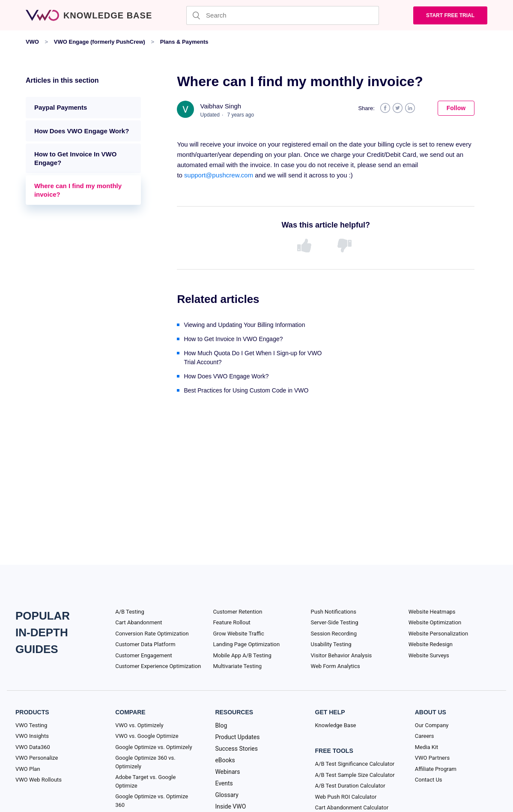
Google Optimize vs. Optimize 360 (152, 801)
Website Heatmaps (432, 612)
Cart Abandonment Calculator (352, 808)
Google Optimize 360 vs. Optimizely (145, 762)
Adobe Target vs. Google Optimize (145, 781)
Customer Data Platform (145, 644)
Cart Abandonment (139, 622)
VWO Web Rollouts (39, 780)
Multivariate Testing (237, 666)
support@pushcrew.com (219, 175)
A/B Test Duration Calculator (350, 786)
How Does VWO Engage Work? (82, 131)
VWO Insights (32, 736)
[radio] (306, 246)
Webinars (227, 772)
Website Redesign (431, 644)
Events (224, 783)
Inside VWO (230, 806)
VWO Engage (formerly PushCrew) (100, 42)
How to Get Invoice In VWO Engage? (76, 158)
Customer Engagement (144, 655)
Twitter (398, 108)
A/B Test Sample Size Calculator (355, 775)
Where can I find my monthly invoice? (78, 190)
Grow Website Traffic (238, 634)
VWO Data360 (33, 747)
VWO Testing (31, 725)
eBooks (225, 760)
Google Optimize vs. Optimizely (154, 747)
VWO (32, 42)
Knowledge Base (336, 725)
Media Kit (427, 747)
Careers (425, 736)
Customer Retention (237, 612)
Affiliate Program (436, 769)
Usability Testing (331, 644)
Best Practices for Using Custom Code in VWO (246, 390)
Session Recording (334, 634)
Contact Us (429, 780)
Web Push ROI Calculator (346, 797)
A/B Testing (130, 612)
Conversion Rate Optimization (152, 634)
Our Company (432, 725)
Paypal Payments (61, 107)
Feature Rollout (231, 622)
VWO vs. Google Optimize (147, 736)
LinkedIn (410, 108)
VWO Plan (28, 769)
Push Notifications (334, 612)
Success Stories (236, 749)
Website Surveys (429, 655)
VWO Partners (432, 758)
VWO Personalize (37, 758)
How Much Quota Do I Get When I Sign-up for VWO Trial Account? (253, 358)
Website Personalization (438, 634)
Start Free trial (450, 15)
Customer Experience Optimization (158, 666)
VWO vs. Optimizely (139, 725)
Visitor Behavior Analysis (342, 655)
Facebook (385, 108)
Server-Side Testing (335, 622)
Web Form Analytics (336, 666)
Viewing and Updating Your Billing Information (244, 325)
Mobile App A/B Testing (242, 655)
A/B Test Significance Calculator (355, 764)
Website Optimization (435, 622)
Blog (221, 725)
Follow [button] (456, 108)
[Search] (283, 15)
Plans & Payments (184, 42)
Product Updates (237, 737)
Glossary (227, 795)
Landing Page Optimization (246, 644)
